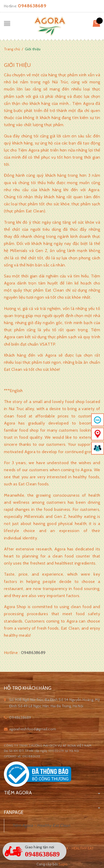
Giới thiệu (17, 65)
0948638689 (32, 6)
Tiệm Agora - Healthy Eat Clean (41, 825)
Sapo (63, 864)
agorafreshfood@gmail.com (33, 729)
